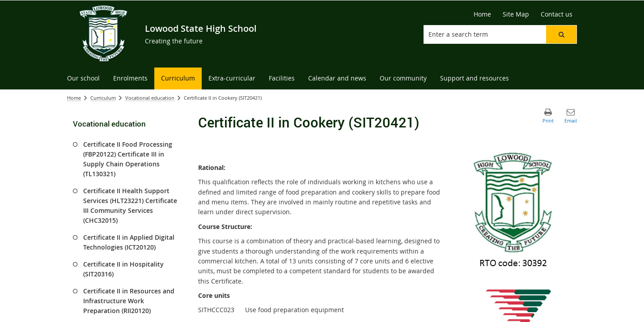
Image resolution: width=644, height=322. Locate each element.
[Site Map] (516, 14)
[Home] (482, 14)
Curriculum (103, 98)
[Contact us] (557, 14)
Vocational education (150, 98)
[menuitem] (83, 78)
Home (74, 98)
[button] (561, 34)
